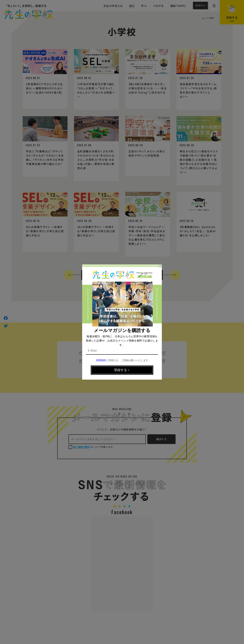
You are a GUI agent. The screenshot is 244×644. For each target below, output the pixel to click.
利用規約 (101, 360)
